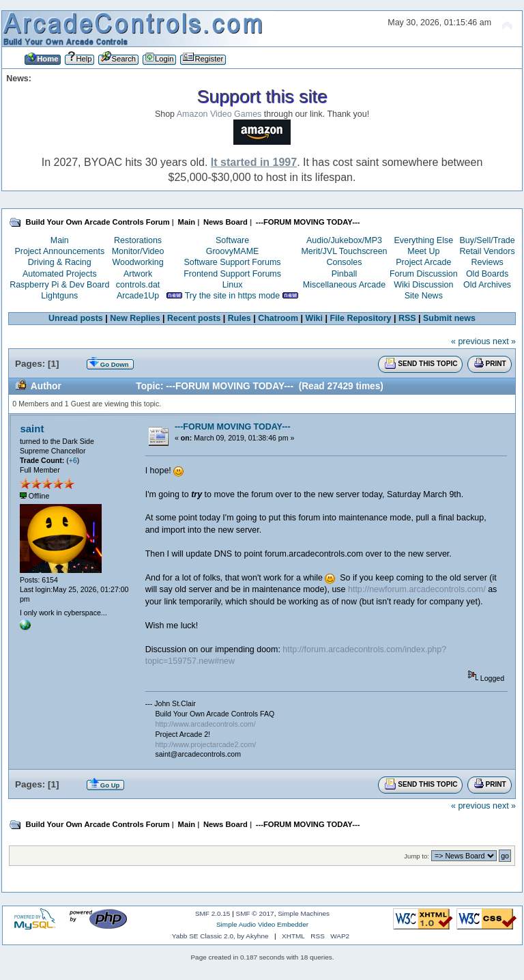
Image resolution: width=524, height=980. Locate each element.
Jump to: (417, 856)
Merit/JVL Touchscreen (344, 251)
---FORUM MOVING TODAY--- (233, 427)
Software (232, 240)
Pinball (344, 274)
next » (504, 341)
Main (60, 240)
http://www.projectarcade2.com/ (205, 744)
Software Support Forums (233, 262)
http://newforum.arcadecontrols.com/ (417, 589)
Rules (239, 318)
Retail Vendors (487, 251)
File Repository (360, 318)
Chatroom (278, 318)
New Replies (135, 318)
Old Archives (487, 285)
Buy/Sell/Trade (487, 240)
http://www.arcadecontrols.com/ (205, 724)
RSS (407, 318)
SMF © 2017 (255, 913)
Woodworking (137, 262)
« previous (471, 341)
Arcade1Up (138, 296)
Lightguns (59, 296)
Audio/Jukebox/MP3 (344, 240)
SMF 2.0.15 (213, 913)
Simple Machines (304, 913)
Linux (233, 285)
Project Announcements (59, 251)
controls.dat (138, 285)
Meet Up (423, 251)
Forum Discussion (424, 274)
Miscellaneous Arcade (344, 285)
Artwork (138, 274)
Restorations (138, 240)
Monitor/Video (138, 251)
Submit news (449, 318)
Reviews (487, 262)
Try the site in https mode (233, 296)
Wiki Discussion (423, 285)
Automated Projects (60, 274)
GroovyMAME (233, 251)
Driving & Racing (60, 262)
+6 (73, 460)
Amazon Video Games (219, 114)
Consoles (345, 262)
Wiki (315, 318)
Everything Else (423, 240)
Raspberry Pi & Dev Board (59, 285)
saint (32, 429)
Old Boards (487, 274)
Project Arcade (423, 262)
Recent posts (194, 318)
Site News (424, 296)
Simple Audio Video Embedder (262, 924)
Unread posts (76, 318)
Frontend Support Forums (232, 274)
